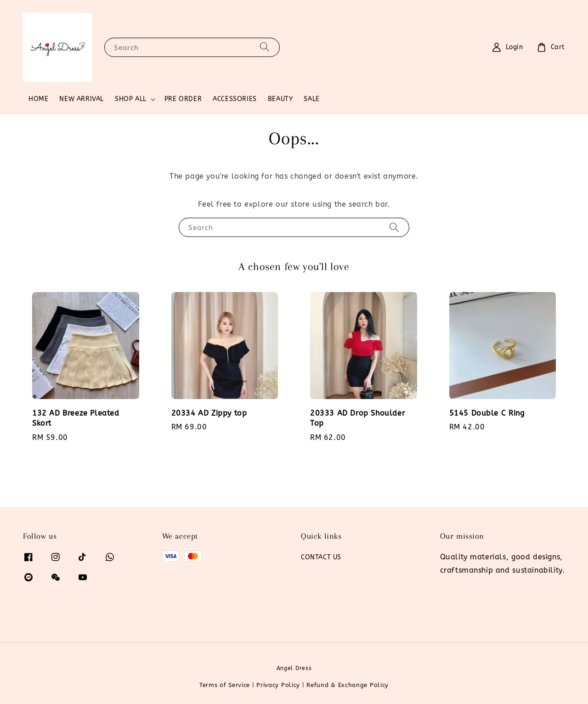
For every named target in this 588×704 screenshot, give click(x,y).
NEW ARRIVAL (82, 99)
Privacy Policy (278, 685)
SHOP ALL (131, 99)
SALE (311, 99)
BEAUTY (280, 99)
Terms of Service (225, 685)
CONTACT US (321, 557)
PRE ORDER (183, 99)
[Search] (265, 47)
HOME (38, 99)
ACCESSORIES (235, 99)
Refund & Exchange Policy (348, 685)
